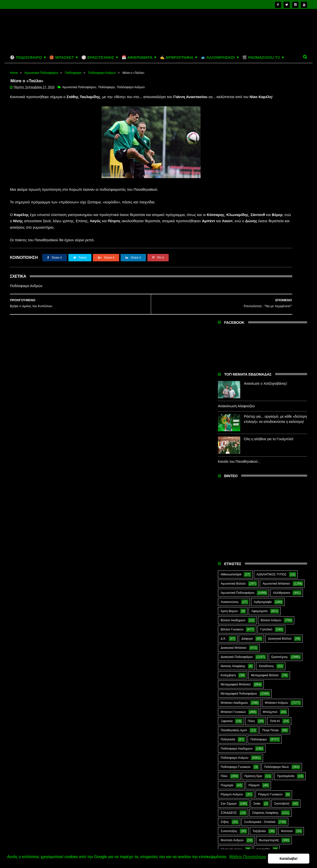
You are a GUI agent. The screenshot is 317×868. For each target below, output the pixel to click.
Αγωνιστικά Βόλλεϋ (233, 336)
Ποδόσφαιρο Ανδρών (102, 73)
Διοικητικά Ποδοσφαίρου (237, 409)
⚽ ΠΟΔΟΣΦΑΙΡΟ (26, 57)
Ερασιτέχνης (280, 409)
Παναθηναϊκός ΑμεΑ (234, 483)
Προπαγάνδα (286, 528)
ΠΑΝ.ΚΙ (275, 473)
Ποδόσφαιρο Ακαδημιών (237, 501)
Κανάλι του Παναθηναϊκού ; (239, 214)
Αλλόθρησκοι (281, 345)
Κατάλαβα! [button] (289, 857)
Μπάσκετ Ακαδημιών (234, 455)
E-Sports (256, 611)
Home (14, 73)
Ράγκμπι (254, 538)
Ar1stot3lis (263, 602)
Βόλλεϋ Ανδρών (271, 373)
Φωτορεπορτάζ (269, 593)
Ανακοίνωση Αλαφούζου (236, 159)
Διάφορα (247, 391)
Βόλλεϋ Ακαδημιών (233, 373)
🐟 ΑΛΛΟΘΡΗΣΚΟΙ (218, 57)
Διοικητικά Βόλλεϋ (280, 391)
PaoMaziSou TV (231, 629)
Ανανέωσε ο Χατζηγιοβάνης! (266, 136)
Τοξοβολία (259, 583)
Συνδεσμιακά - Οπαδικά (260, 574)
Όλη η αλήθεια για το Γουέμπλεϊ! (269, 191)
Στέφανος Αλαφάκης (265, 565)
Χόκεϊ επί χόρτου (232, 602)
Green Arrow (285, 611)
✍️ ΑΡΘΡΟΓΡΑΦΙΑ (177, 57)
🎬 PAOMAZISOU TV (261, 57)
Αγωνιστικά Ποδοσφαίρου (41, 73)
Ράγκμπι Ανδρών (232, 547)
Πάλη (251, 473)
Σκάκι (257, 556)
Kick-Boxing (258, 620)
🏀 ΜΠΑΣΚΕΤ (62, 57)
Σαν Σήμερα (229, 556)
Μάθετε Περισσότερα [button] (26, 860)
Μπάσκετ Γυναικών (233, 464)
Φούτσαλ (287, 583)
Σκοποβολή (282, 556)
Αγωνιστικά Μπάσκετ (276, 336)
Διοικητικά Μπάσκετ (234, 400)
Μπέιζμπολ (270, 464)
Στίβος (225, 574)
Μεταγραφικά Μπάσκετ (236, 437)
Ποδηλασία (228, 492)
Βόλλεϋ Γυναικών (232, 382)
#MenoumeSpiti (231, 327)
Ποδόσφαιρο (73, 73)
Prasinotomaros (269, 629)
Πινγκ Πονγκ (270, 483)
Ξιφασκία (227, 473)
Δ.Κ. (224, 391)
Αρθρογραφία (263, 354)
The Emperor (229, 638)
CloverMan (228, 611)
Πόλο (224, 528)
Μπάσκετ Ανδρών (276, 455)
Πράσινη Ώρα (253, 528)
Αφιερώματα (259, 363)
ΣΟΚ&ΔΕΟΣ (229, 565)
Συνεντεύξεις (229, 583)
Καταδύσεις (266, 418)
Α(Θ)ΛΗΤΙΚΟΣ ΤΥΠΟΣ (272, 327)
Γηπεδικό (266, 382)
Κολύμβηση (228, 428)
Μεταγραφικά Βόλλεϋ (265, 428)
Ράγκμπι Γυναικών (270, 547)
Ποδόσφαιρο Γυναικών (236, 519)
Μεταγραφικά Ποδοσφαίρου (239, 446)
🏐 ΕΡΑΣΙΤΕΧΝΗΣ (98, 57)
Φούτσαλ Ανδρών (232, 593)
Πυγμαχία (227, 538)
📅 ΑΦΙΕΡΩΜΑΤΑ (137, 57)
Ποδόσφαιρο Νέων (277, 519)
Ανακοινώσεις (230, 354)
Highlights (227, 620)
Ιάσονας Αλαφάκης (233, 418)
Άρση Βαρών (229, 363)
